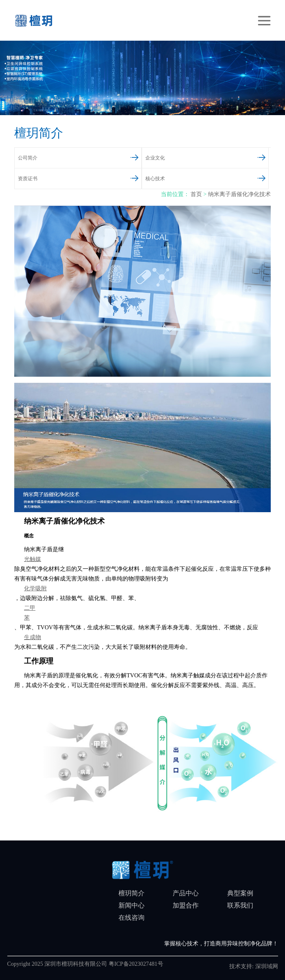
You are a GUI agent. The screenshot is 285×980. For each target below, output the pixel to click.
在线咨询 (132, 918)
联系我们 (240, 905)
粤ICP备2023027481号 (136, 964)
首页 (196, 194)
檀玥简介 (132, 893)
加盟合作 (186, 905)
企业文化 (196, 157)
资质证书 (68, 177)
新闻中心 (132, 905)
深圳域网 (267, 966)
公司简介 (68, 157)
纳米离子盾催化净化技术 (239, 194)
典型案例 (240, 893)
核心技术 (196, 177)
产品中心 (186, 893)
